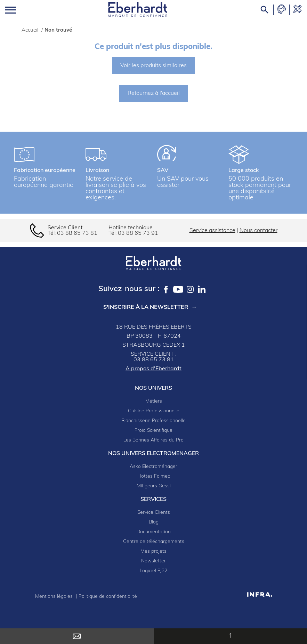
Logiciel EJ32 (153, 571)
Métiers (154, 401)
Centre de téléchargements (154, 542)
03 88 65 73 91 (138, 233)
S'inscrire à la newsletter (146, 307)
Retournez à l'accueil (154, 93)
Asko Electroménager (153, 467)
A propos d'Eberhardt (153, 369)
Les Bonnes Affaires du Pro (153, 440)
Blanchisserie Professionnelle (153, 421)
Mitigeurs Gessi (154, 486)
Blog (154, 522)
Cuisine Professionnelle (154, 411)
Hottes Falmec (154, 476)
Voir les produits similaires (153, 66)
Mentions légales (55, 597)
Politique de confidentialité (108, 597)
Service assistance (212, 231)
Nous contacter (258, 231)
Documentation (154, 532)
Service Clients (154, 513)
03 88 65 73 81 (77, 233)
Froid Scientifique (153, 431)
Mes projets (153, 551)
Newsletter (153, 561)
